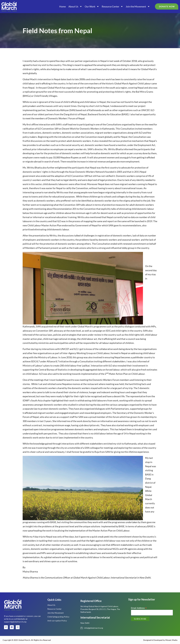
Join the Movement (138, 6)
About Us (75, 6)
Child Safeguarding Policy (58, 617)
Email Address (139, 608)
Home (63, 6)
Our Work (92, 6)
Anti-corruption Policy (57, 621)
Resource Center (112, 6)
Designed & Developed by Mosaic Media (160, 640)
